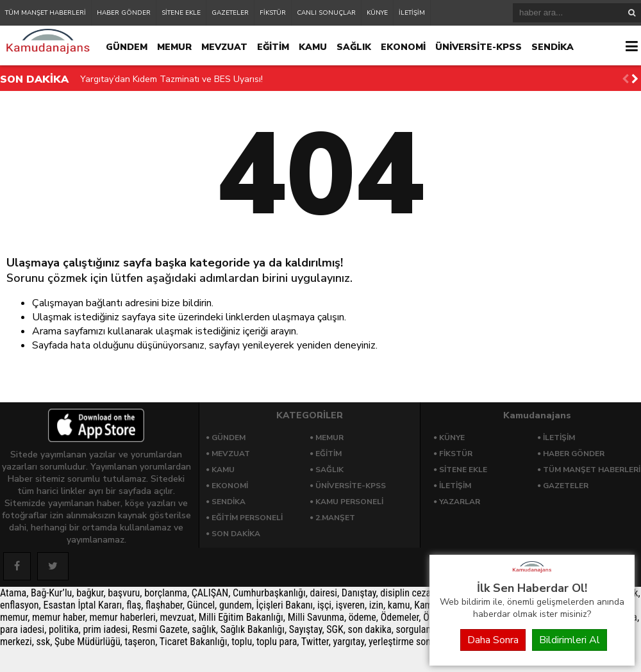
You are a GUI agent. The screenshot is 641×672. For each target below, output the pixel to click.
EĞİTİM (273, 47)
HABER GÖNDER (124, 13)
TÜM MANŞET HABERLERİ (46, 13)
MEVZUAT (224, 47)
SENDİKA (553, 47)
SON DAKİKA (236, 534)
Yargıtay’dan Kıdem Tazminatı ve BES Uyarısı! (171, 79)
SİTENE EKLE (181, 13)
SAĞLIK (354, 47)
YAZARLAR (460, 502)
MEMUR (174, 47)
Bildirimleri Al (570, 640)
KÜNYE (377, 13)
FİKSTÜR (273, 13)
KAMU (313, 47)
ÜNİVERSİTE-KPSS (479, 47)
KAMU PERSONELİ (349, 502)
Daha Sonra (493, 640)
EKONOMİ (403, 47)
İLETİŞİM (412, 13)
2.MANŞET (335, 518)
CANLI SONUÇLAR (326, 13)
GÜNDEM (127, 47)
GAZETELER (230, 13)
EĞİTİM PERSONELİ (247, 518)
